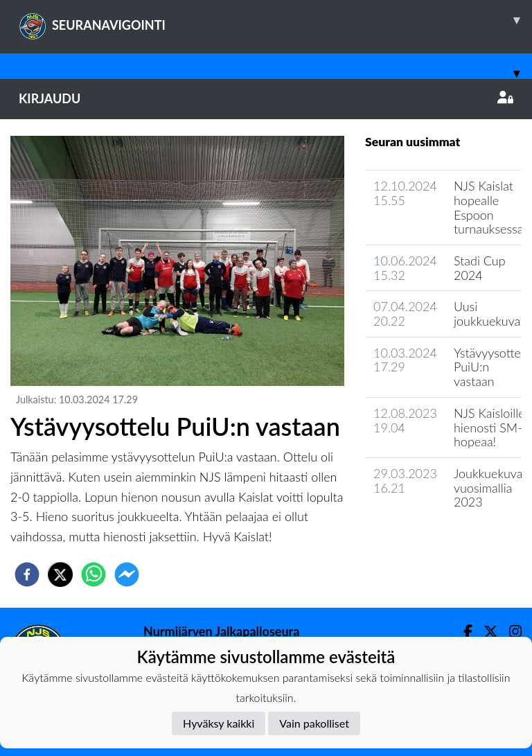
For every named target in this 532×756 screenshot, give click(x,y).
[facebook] (27, 574)
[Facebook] (462, 632)
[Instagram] (510, 632)
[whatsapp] (94, 574)
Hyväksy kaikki (219, 723)
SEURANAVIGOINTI (275, 20)
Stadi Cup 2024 (480, 268)
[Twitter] (485, 632)
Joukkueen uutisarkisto (436, 542)
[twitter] (60, 574)
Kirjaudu (266, 98)
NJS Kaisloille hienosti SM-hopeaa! (489, 427)
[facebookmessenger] (127, 574)
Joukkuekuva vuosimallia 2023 (488, 487)
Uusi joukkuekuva (487, 314)
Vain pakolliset (314, 723)
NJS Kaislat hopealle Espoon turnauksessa (489, 207)
